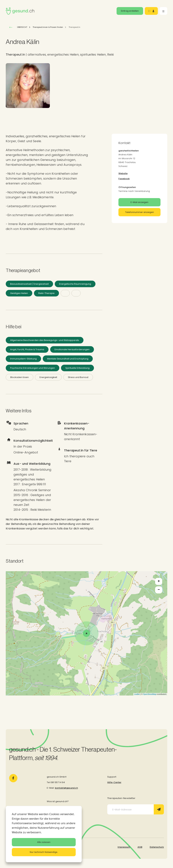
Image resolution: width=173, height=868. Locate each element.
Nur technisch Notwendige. (44, 852)
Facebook (124, 179)
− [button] (159, 590)
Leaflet (137, 694)
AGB (140, 847)
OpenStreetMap (150, 694)
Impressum (124, 847)
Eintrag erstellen (130, 11)
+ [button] (159, 581)
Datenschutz (157, 847)
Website (123, 173)
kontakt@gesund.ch (66, 788)
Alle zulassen (44, 842)
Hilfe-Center (114, 782)
